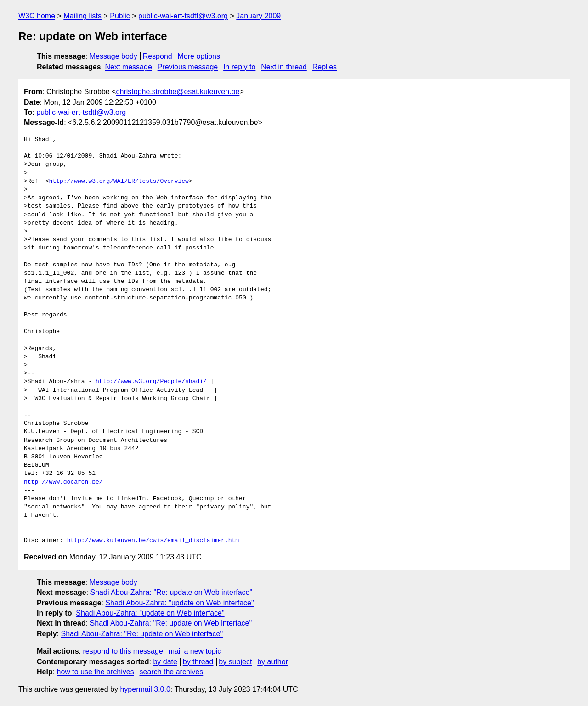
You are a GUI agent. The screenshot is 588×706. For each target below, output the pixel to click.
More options (199, 56)
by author (273, 662)
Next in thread (284, 67)
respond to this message (123, 651)
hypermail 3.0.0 (145, 689)
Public (120, 16)
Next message (129, 67)
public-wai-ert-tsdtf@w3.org (183, 16)
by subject (235, 662)
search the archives (172, 672)
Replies (325, 67)
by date (165, 662)
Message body (113, 56)
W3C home (37, 16)
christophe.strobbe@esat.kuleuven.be (178, 92)
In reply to (239, 67)
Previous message (188, 67)
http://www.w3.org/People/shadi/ (151, 382)
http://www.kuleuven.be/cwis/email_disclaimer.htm (153, 541)
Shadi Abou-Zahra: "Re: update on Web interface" (172, 592)
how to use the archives (96, 672)
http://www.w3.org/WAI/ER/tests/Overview (119, 181)
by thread (198, 662)
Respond (158, 56)
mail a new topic (195, 651)
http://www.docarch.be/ (63, 482)
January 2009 (258, 16)
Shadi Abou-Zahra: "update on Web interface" (179, 603)
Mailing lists (82, 16)
